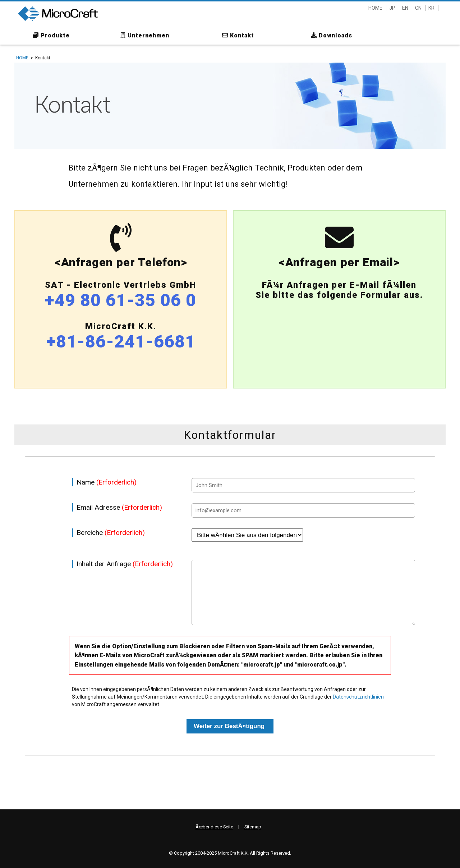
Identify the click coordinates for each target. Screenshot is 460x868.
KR (431, 8)
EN (405, 8)
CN (418, 8)
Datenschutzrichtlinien (358, 697)
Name (107, 482)
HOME (375, 8)
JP (392, 8)
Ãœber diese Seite (214, 827)
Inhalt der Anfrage (125, 564)
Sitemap (253, 827)
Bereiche (111, 533)
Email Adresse (119, 507)
